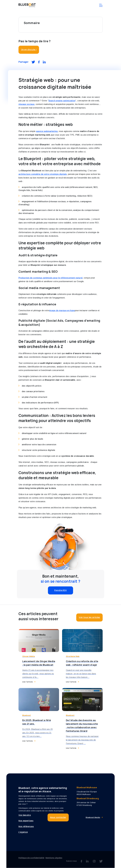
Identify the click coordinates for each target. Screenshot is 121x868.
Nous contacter (58, 817)
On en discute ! (29, 50)
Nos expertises (26, 821)
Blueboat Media (93, 817)
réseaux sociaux (27, 104)
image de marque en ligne (62, 311)
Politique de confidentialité (31, 858)
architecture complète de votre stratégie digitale (43, 174)
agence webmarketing (47, 131)
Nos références (26, 826)
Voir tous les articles (89, 617)
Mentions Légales (54, 858)
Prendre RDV (61, 590)
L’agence (23, 832)
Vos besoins (25, 815)
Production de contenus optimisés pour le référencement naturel (51, 278)
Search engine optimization (62, 101)
